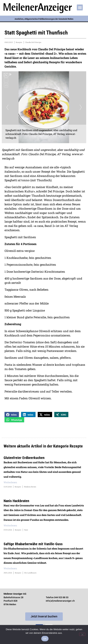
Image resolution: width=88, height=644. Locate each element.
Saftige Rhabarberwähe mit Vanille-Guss (33, 544)
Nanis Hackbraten (16, 501)
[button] (80, 7)
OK (45, 639)
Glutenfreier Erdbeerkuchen (24, 458)
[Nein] (82, 634)
